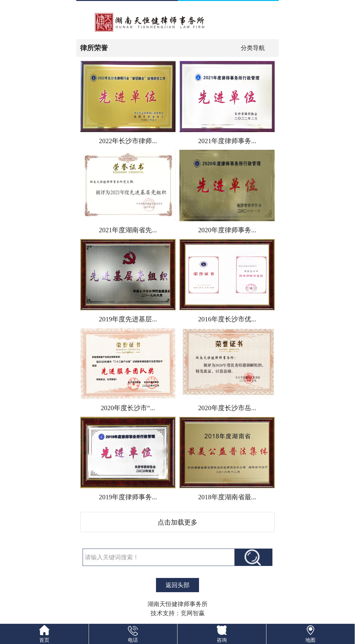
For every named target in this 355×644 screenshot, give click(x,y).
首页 (44, 640)
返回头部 (177, 585)
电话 (133, 640)
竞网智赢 (193, 613)
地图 (310, 640)
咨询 (222, 640)
